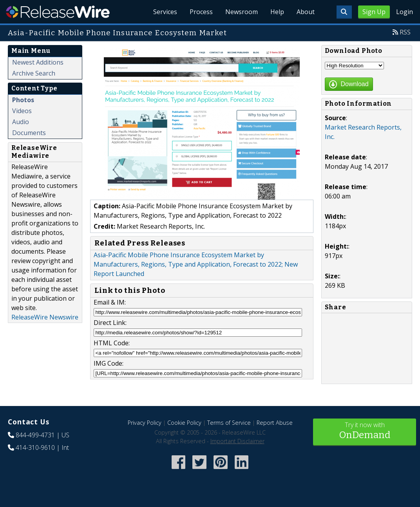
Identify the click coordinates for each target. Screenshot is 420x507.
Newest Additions (38, 62)
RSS (405, 32)
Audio (21, 122)
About (306, 12)
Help (277, 12)
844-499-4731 (35, 435)
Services (165, 12)
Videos (22, 111)
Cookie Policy (184, 423)
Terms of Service (229, 423)
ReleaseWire (58, 12)
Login (405, 12)
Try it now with (365, 431)
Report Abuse (275, 423)
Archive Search (34, 73)
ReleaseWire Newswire (45, 317)
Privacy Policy (145, 423)
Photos (23, 100)
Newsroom (242, 12)
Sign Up (374, 12)
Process (201, 12)
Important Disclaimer (237, 441)
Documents (29, 133)
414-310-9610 (35, 447)
